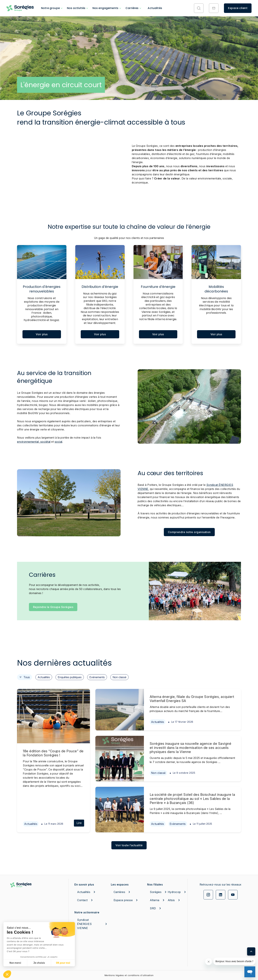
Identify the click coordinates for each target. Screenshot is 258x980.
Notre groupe (50, 8)
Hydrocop (174, 892)
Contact (85, 900)
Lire (79, 823)
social (58, 442)
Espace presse (126, 900)
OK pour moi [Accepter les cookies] (63, 963)
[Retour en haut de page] (251, 951)
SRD (156, 908)
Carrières (132, 8)
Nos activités (76, 8)
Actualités (155, 8)
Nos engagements (105, 8)
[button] (7, 974)
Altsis (174, 900)
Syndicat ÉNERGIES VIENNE (93, 924)
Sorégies (156, 892)
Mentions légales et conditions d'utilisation (129, 975)
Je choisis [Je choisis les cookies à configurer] (39, 963)
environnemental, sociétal (34, 442)
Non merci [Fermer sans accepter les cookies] (15, 963)
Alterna (156, 900)
